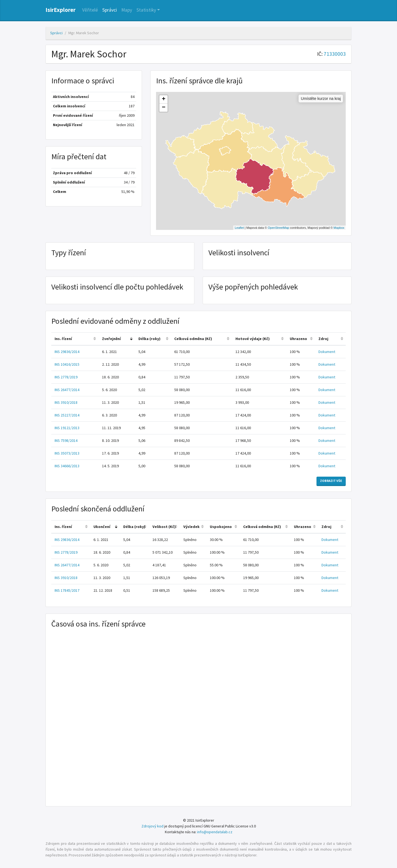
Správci (110, 10)
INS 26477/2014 (67, 390)
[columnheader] (75, 339)
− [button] (164, 108)
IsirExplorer (61, 10)
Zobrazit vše (331, 481)
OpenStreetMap (278, 228)
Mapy (127, 10)
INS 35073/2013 (67, 453)
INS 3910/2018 (66, 402)
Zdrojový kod (152, 826)
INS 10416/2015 (67, 364)
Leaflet (239, 228)
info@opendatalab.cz (215, 832)
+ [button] (164, 99)
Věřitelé (90, 10)
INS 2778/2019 (66, 377)
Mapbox (339, 228)
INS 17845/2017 (67, 590)
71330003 (335, 54)
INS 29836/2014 (67, 352)
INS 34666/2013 (67, 466)
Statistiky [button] (146, 10)
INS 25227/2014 (67, 415)
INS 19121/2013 (67, 428)
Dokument (327, 352)
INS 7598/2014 (66, 440)
